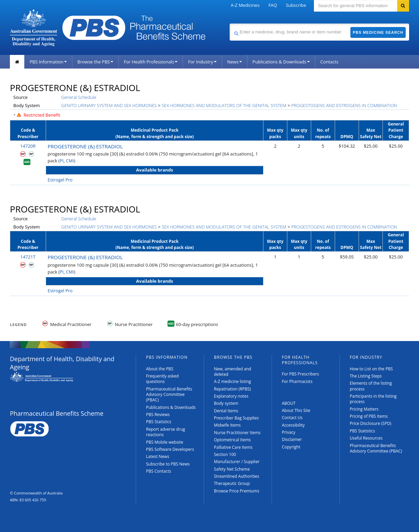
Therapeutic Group (232, 483)
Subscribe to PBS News (168, 464)
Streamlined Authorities (236, 476)
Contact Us (292, 418)
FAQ (273, 5)
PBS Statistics (159, 422)
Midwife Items (227, 425)
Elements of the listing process (371, 386)
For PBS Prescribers (300, 374)
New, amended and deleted (233, 372)
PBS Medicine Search (378, 32)
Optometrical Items (232, 440)
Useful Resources (366, 438)
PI (62, 161)
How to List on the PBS (371, 369)
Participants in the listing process (373, 399)
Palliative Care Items (233, 447)
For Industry (202, 62)
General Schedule (79, 97)
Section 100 (225, 454)
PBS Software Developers (170, 449)
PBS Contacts (159, 471)
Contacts (329, 62)
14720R (28, 146)
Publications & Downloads (281, 62)
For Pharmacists (297, 381)
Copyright (291, 447)
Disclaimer (292, 439)
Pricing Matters (364, 409)
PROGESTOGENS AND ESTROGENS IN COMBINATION (344, 105)
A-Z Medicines (245, 5)
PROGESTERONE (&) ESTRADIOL (85, 146)
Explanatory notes (231, 396)
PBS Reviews (158, 415)
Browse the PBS (95, 62)
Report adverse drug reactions (165, 432)
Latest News (158, 456)
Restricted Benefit (42, 115)
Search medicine (229, 23)
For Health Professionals (151, 62)
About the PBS (160, 369)
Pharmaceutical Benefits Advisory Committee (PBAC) (169, 395)
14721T (28, 257)
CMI (70, 161)
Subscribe (296, 5)
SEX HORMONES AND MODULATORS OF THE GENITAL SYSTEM (224, 105)
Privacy (289, 432)
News (235, 62)
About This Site (296, 410)
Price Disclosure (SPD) (371, 423)
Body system (226, 403)
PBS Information (48, 62)
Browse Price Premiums (237, 491)
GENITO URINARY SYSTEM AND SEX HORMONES (109, 105)
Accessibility (293, 425)
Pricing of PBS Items (369, 416)
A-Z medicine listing (233, 381)
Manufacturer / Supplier (237, 462)
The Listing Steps (366, 376)
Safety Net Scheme (232, 469)
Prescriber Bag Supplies (236, 418)
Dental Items (226, 411)
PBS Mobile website (165, 442)
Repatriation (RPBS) (232, 389)
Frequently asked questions (162, 379)
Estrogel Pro (60, 180)
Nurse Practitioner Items (237, 433)
